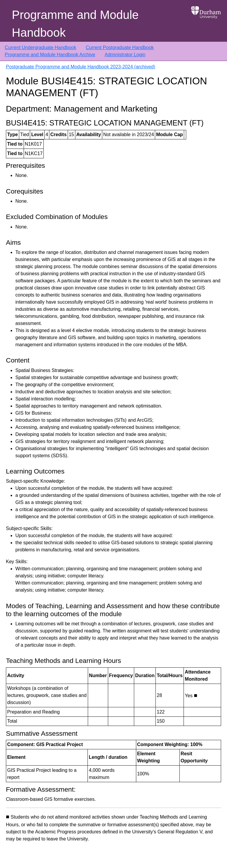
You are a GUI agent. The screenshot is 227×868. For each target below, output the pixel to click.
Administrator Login (125, 55)
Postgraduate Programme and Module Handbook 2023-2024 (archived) (81, 67)
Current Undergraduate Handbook (40, 47)
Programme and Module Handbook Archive (50, 55)
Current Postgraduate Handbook (120, 47)
